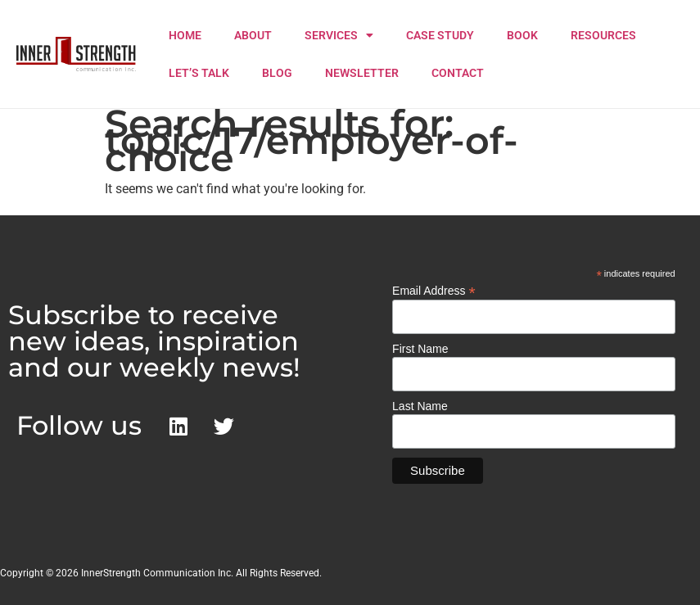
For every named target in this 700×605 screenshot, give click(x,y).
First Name (420, 349)
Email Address (434, 290)
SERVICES (339, 35)
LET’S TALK (199, 73)
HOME (185, 35)
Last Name (420, 406)
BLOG (277, 73)
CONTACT (458, 73)
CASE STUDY (440, 35)
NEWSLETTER (362, 73)
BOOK (522, 35)
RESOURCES (603, 35)
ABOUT (253, 35)
